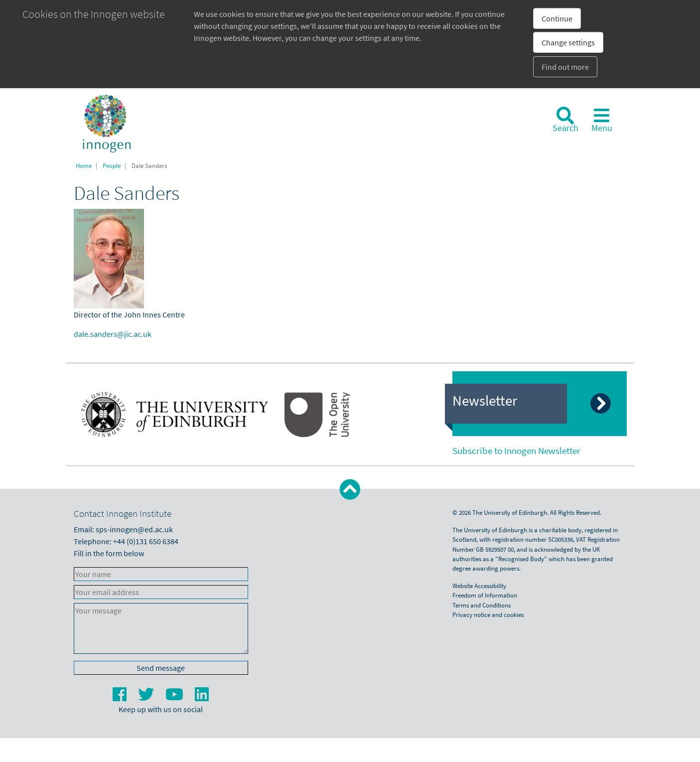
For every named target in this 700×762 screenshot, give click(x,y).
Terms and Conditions (482, 605)
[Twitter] (147, 697)
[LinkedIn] (202, 697)
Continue (557, 18)
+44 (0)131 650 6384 (146, 541)
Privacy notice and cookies (488, 614)
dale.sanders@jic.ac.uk (113, 334)
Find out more (565, 67)
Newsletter (485, 401)
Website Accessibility (479, 586)
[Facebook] (120, 697)
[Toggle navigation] (602, 120)
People (112, 165)
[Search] (565, 120)
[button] (350, 490)
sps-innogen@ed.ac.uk (134, 529)
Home (84, 165)
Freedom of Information (485, 595)
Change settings (568, 42)
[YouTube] (175, 697)
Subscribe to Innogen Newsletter (516, 451)
